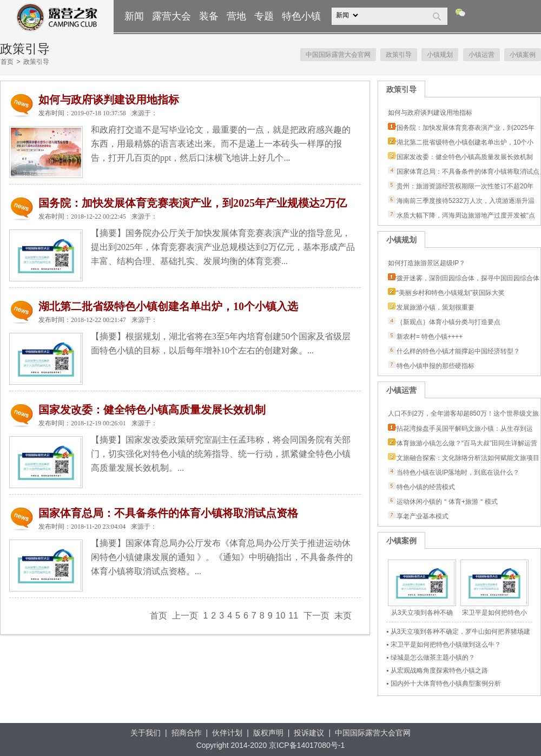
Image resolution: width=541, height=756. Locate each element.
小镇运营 (481, 55)
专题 (264, 16)
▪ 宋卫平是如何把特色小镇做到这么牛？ (444, 645)
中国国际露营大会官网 (338, 55)
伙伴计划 (227, 733)
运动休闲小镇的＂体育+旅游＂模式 (447, 502)
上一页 (185, 616)
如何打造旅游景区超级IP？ (427, 263)
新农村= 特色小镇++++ (430, 337)
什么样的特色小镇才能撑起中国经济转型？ (458, 351)
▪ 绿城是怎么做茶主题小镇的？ (431, 658)
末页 (343, 616)
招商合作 (187, 733)
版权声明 (268, 733)
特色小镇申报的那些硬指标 (436, 366)
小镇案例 (523, 55)
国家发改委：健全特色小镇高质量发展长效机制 (465, 157)
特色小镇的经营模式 (426, 487)
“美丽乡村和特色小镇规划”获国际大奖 (451, 293)
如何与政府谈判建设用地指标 (430, 113)
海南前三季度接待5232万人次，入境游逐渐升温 (466, 201)
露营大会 (171, 16)
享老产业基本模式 (423, 516)
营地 (236, 16)
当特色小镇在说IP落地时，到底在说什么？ (458, 472)
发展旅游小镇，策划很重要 (436, 307)
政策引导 (399, 55)
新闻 (134, 16)
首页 (7, 62)
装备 (209, 16)
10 (281, 616)
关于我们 (146, 733)
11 (293, 616)
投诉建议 (309, 733)
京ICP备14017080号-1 (307, 745)
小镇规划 (440, 55)
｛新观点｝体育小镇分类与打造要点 (448, 322)
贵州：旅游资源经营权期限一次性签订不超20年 (465, 186)
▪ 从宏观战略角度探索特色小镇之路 (437, 670)
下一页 (316, 616)
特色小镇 (301, 16)
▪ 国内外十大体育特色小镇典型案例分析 (444, 683)
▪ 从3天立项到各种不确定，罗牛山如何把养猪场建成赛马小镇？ (458, 633)
